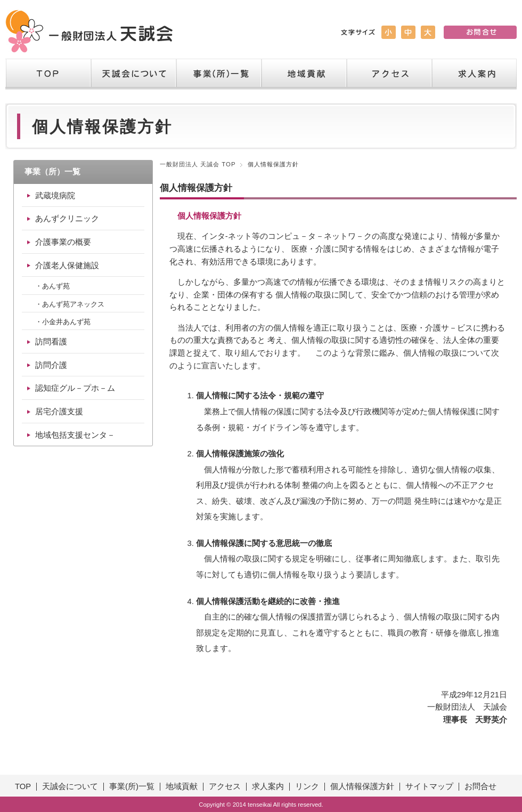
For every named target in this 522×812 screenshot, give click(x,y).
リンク (307, 786)
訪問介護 (51, 365)
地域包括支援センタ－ (75, 435)
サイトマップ (429, 786)
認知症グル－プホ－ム (75, 388)
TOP (48, 74)
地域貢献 (304, 74)
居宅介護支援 (59, 412)
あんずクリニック (67, 219)
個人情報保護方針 (362, 786)
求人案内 (474, 74)
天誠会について (133, 74)
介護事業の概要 (63, 242)
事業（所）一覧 (218, 74)
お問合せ (480, 786)
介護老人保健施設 (67, 266)
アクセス (389, 74)
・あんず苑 (52, 286)
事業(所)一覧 (132, 786)
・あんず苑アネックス (70, 304)
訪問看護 (51, 342)
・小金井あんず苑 (63, 322)
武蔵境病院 (55, 196)
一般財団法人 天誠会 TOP (198, 164)
